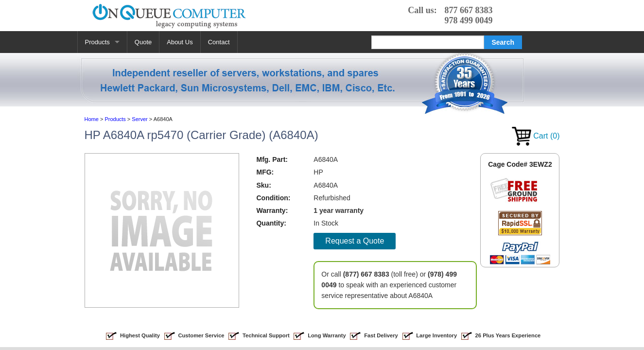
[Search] (428, 42)
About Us (180, 42)
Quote (143, 42)
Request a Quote (355, 241)
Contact (219, 42)
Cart (536, 136)
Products (97, 42)
